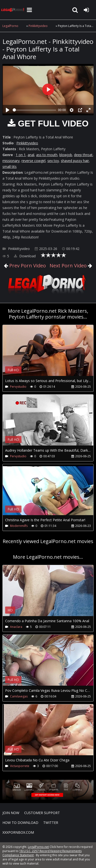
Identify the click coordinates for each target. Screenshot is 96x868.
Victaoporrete (20, 766)
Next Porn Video (68, 266)
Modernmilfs (19, 526)
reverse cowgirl (33, 161)
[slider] (34, 110)
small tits (10, 167)
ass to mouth (47, 155)
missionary (11, 161)
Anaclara (16, 627)
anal (31, 155)
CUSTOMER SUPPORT (42, 813)
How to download (20, 823)
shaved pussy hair (75, 161)
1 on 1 (21, 155)
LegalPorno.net (13, 10)
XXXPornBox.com (18, 832)
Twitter (51, 823)
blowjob (66, 155)
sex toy (53, 161)
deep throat (83, 155)
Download (25, 256)
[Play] (8, 110)
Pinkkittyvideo (38, 26)
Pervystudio (18, 387)
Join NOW (11, 813)
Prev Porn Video (27, 266)
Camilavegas (19, 696)
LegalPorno (10, 26)
